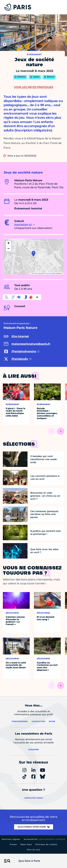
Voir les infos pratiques (33, 87)
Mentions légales (11, 839)
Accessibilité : (44, 839)
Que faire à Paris (29, 861)
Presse (13, 844)
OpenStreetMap (50, 274)
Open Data (26, 844)
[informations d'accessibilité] (22, 297)
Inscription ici (23, 224)
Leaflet (34, 274)
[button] (33, 254)
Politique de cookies (46, 844)
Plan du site (33, 850)
